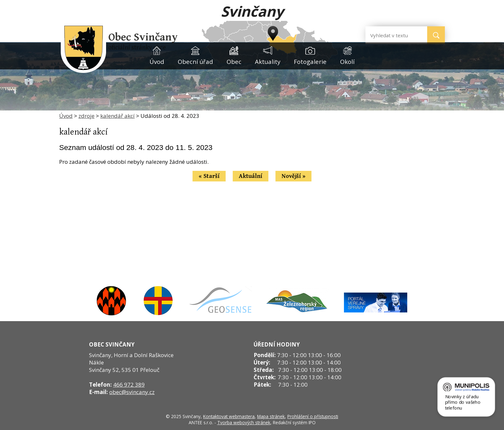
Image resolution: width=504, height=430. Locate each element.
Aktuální (251, 176)
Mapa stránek (271, 416)
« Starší (209, 176)
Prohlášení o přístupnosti (313, 416)
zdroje (86, 116)
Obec (234, 61)
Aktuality (268, 61)
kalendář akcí (117, 116)
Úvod (157, 61)
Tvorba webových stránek (244, 422)
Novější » (293, 176)
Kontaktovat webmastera (229, 416)
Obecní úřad (195, 61)
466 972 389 (129, 385)
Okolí (347, 61)
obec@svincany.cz (132, 392)
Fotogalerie (310, 61)
